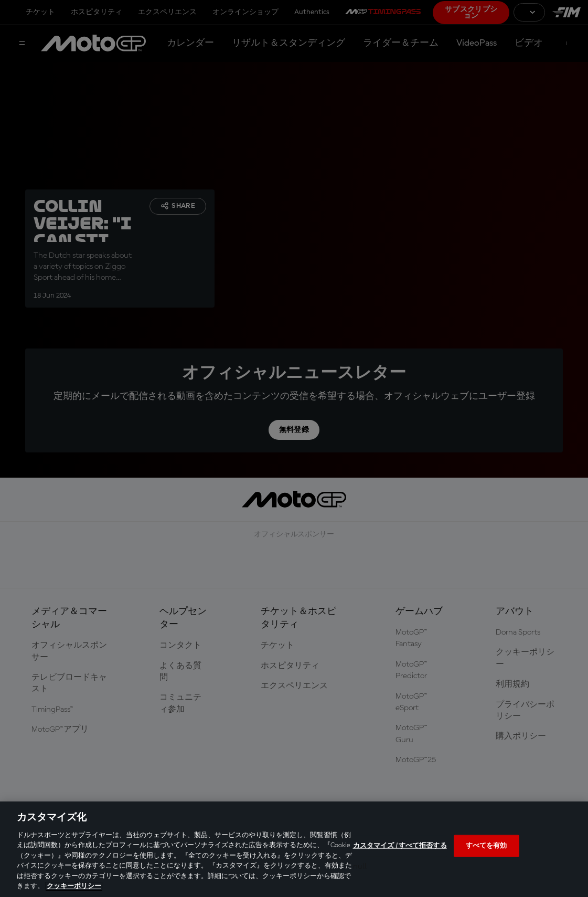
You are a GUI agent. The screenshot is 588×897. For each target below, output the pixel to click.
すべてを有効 (487, 846)
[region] (294, 849)
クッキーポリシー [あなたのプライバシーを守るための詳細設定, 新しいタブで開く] (74, 886)
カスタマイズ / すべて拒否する (400, 846)
